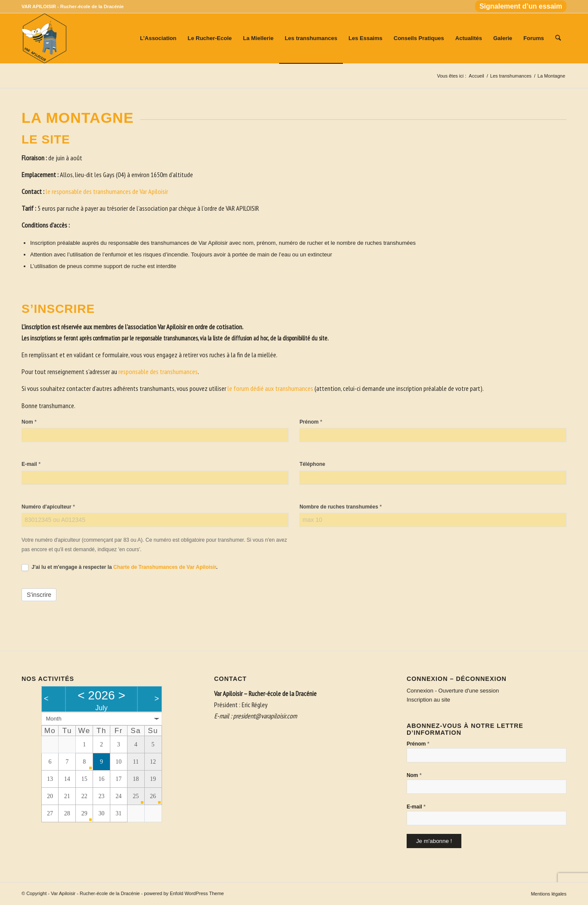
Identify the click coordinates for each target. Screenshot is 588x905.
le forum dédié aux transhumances (270, 388)
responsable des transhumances (158, 371)
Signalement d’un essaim (521, 6)
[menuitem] (519, 7)
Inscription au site (428, 700)
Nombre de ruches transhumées (341, 507)
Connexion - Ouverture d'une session (453, 691)
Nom (29, 422)
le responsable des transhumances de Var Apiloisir (107, 191)
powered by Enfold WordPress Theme (184, 893)
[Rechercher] (558, 38)
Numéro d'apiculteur (48, 507)
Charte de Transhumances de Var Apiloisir (165, 567)
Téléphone (312, 464)
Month (54, 719)
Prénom (311, 422)
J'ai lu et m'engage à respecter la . (120, 568)
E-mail (31, 464)
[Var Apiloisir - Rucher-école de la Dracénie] (44, 38)
